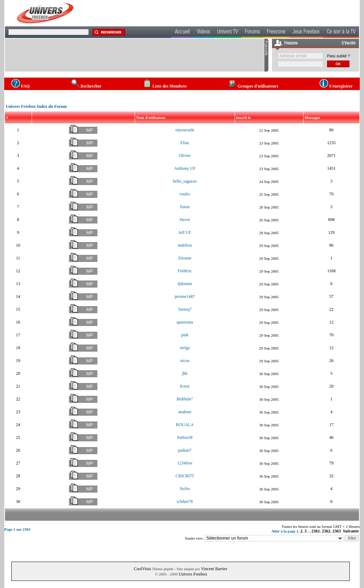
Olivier (185, 156)
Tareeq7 (185, 309)
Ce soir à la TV (341, 32)
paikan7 (185, 450)
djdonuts (185, 284)
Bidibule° (185, 399)
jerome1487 (185, 296)
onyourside (185, 130)
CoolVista (143, 569)
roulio (185, 194)
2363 (337, 531)
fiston (185, 207)
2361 (316, 531)
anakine (185, 412)
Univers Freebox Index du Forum (36, 106)
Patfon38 (185, 437)
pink (185, 335)
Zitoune (185, 258)
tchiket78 (185, 502)
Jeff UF (185, 232)
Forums (252, 32)
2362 (326, 531)
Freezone (276, 32)
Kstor (185, 386)
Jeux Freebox (306, 32)
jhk (185, 373)
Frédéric (185, 271)
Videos (204, 32)
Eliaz (185, 143)
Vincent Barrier (214, 569)
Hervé (185, 220)
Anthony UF (185, 168)
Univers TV (227, 32)
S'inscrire (349, 43)
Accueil (182, 32)
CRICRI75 (185, 476)
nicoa (185, 361)
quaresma (185, 322)
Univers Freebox (193, 574)
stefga (185, 348)
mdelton (185, 245)
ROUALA (185, 425)
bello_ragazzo (185, 181)
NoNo (185, 489)
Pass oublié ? (338, 56)
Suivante (351, 531)
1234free (185, 463)
